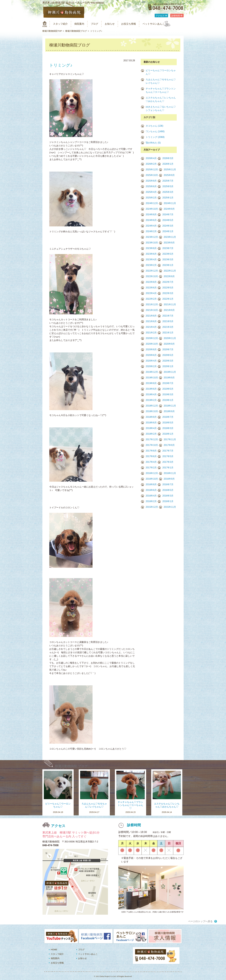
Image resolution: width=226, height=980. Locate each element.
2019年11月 (170, 372)
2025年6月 (151, 186)
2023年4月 (151, 259)
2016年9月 (169, 479)
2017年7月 (168, 451)
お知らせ (116, 24)
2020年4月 (151, 361)
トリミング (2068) (155, 137)
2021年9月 (169, 310)
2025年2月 (151, 198)
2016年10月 (152, 479)
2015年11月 (170, 507)
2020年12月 (152, 338)
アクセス (160, 16)
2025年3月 (168, 192)
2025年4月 (151, 192)
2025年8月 (151, 181)
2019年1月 (168, 400)
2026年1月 (168, 164)
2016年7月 (168, 484)
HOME (54, 950)
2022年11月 (170, 271)
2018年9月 (169, 411)
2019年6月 (151, 389)
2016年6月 (151, 490)
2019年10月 (152, 378)
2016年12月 (152, 473)
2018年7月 (168, 417)
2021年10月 (152, 310)
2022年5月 (168, 288)
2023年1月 (168, 265)
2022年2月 (151, 299)
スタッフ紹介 (62, 24)
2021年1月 (168, 333)
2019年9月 (169, 378)
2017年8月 (151, 451)
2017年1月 (168, 468)
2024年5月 (168, 220)
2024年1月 (168, 231)
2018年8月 (151, 417)
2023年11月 (170, 237)
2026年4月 (151, 158)
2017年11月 (170, 439)
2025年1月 (168, 198)
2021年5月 (168, 321)
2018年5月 (168, 423)
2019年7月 (168, 383)
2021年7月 (168, 316)
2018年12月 (152, 406)
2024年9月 (169, 209)
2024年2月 (151, 231)
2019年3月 (168, 394)
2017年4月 (151, 462)
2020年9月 (169, 344)
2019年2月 (151, 400)
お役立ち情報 (137, 24)
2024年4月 (151, 226)
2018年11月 (170, 406)
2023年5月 (168, 254)
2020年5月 (168, 355)
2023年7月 (168, 248)
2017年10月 (152, 445)
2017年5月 (168, 456)
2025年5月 (168, 186)
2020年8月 (151, 349)
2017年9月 (169, 445)
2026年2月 (151, 164)
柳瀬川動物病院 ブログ (71, 766)
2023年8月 (151, 248)
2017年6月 (151, 456)
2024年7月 (168, 215)
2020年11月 (170, 338)
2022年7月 (168, 282)
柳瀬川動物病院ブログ (76, 31)
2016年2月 (151, 501)
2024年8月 (151, 215)
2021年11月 (170, 304)
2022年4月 (151, 293)
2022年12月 (152, 271)
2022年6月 (151, 288)
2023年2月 (151, 265)
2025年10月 (152, 175)
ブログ (100, 24)
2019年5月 (168, 389)
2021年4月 (151, 327)
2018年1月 (168, 434)
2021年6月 (151, 321)
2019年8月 (151, 383)
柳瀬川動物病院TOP (52, 31)
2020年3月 (168, 361)
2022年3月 (168, 293)
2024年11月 (170, 203)
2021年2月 (151, 333)
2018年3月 (168, 428)
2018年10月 (152, 411)
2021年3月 (168, 327)
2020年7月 (168, 349)
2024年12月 (152, 203)
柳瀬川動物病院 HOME (45, 24)
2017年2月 (151, 468)
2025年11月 (170, 170)
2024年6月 (151, 220)
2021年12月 (152, 304)
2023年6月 (151, 254)
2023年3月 (168, 259)
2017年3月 (168, 462)
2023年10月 (152, 243)
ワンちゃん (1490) (155, 131)
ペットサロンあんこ (165, 24)
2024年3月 (168, 226)
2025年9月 (169, 175)
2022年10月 (152, 276)
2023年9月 (169, 243)
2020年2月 (151, 366)
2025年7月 (168, 181)
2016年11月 (170, 473)
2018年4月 (151, 428)
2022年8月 (151, 282)
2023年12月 (152, 237)
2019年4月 (151, 394)
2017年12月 (152, 439)
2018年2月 (151, 434)
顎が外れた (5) (153, 143)
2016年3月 (168, 496)
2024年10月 (152, 209)
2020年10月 (152, 344)
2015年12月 (152, 507)
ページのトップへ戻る (200, 921)
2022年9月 (169, 276)
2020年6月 (151, 355)
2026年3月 (168, 158)
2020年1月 (168, 366)
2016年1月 (168, 501)
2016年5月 (168, 490)
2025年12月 (152, 170)
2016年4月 (151, 496)
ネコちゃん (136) (155, 126)
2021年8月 (151, 316)
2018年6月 (151, 423)
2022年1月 (168, 299)
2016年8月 (151, 484)
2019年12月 (152, 372)
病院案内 (83, 24)
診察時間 (176, 16)
